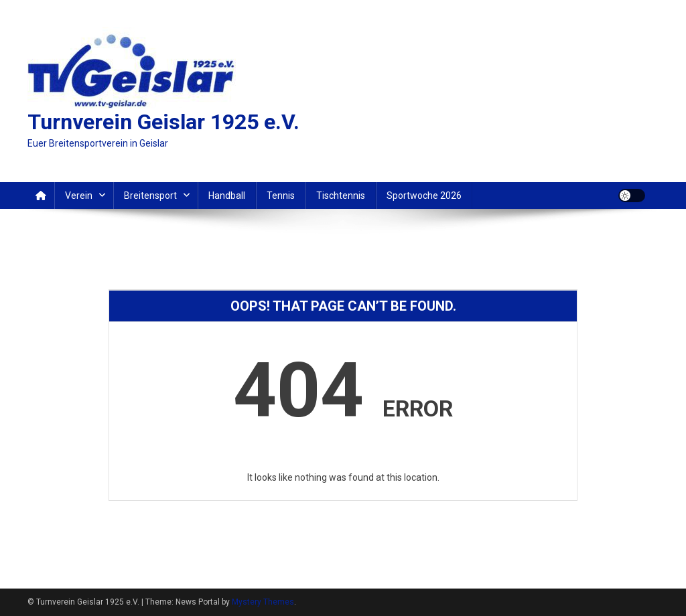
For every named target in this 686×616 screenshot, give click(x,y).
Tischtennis (341, 196)
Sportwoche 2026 (424, 196)
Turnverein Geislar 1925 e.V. (163, 122)
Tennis (281, 196)
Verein (79, 196)
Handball (227, 196)
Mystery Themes (263, 602)
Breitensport (150, 196)
